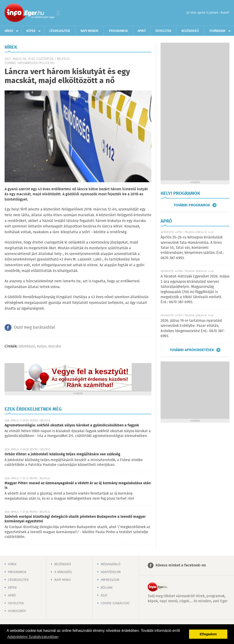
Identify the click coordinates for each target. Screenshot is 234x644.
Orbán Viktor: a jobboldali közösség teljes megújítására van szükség (62, 454)
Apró (142, 31)
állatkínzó (27, 346)
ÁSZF (104, 596)
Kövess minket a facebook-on (181, 565)
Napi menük (89, 31)
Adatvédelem (111, 572)
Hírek (9, 31)
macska (55, 346)
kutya (42, 346)
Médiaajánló (111, 564)
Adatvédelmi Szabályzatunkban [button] (33, 637)
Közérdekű (190, 31)
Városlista (58, 13)
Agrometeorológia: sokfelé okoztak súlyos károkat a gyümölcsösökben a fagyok (72, 425)
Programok (118, 31)
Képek (31, 31)
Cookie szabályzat (115, 603)
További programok (192, 205)
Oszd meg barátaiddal (34, 328)
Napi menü (63, 580)
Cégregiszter (60, 31)
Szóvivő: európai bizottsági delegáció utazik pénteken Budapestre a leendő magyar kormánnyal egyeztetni (75, 519)
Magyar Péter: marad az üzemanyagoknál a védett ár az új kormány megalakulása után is (78, 486)
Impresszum (110, 580)
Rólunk (107, 588)
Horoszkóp (17, 611)
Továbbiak (217, 31)
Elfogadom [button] (208, 634)
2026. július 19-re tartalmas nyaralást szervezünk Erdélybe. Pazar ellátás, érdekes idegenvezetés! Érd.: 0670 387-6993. (193, 328)
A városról (63, 572)
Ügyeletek (163, 31)
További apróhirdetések (192, 350)
